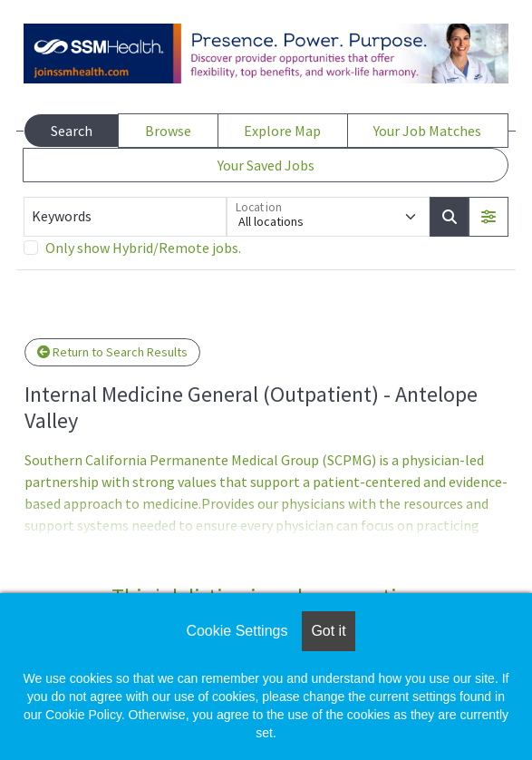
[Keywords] (125, 217)
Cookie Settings (237, 631)
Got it (328, 631)
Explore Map (282, 131)
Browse (168, 131)
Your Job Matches (427, 131)
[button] (488, 217)
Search (72, 131)
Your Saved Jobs (266, 165)
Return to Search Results (112, 352)
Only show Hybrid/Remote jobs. (143, 248)
